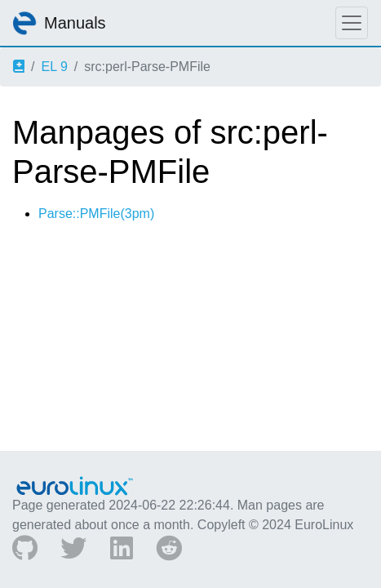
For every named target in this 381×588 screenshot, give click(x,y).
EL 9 (54, 67)
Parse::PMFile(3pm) (96, 214)
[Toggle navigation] (352, 23)
